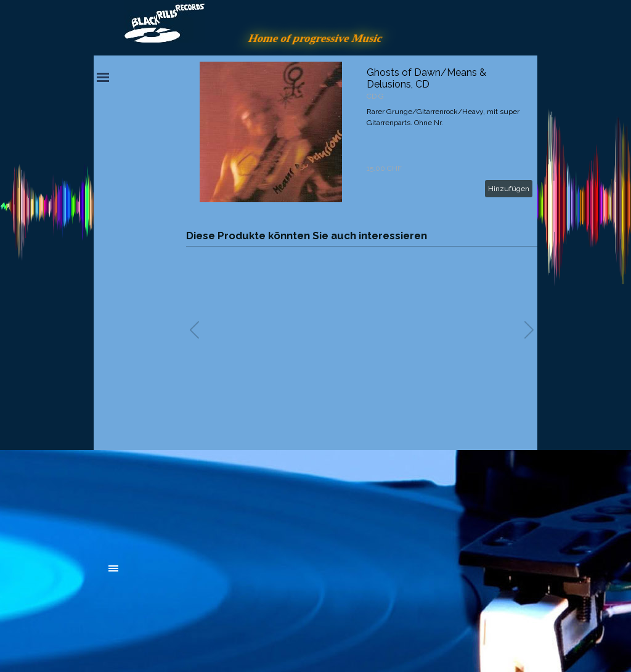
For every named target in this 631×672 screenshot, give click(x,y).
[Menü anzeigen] (103, 77)
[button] (529, 330)
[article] (362, 132)
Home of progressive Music (315, 38)
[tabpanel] (202, 501)
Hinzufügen (509, 189)
